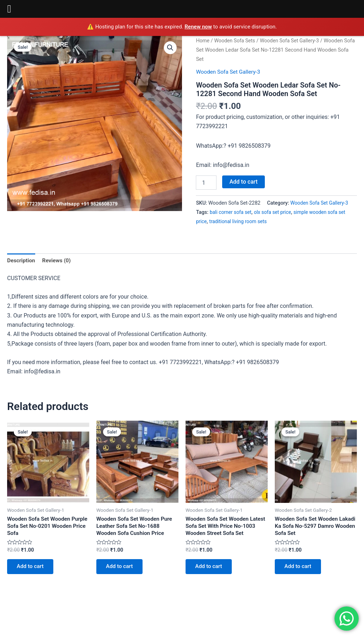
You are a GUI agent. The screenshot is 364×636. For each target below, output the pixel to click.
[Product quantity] (206, 183)
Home (203, 41)
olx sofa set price (275, 212)
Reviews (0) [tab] (58, 261)
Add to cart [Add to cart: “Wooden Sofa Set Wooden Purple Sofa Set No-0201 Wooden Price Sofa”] (32, 569)
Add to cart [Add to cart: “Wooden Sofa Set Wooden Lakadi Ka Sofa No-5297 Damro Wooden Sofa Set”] (299, 569)
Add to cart (243, 182)
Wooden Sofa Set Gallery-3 (293, 41)
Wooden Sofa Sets (236, 41)
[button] (170, 48)
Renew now (198, 27)
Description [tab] (22, 261)
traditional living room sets (240, 222)
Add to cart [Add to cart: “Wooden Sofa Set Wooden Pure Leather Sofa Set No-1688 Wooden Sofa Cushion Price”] (121, 569)
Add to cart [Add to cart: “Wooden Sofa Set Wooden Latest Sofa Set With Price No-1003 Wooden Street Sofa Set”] (210, 569)
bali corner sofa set (232, 212)
